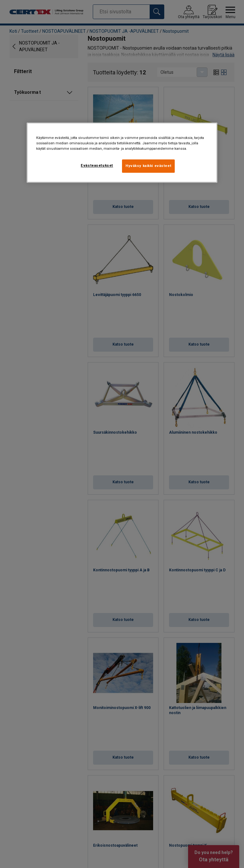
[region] (122, 152)
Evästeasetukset (97, 165)
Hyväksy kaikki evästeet (148, 166)
